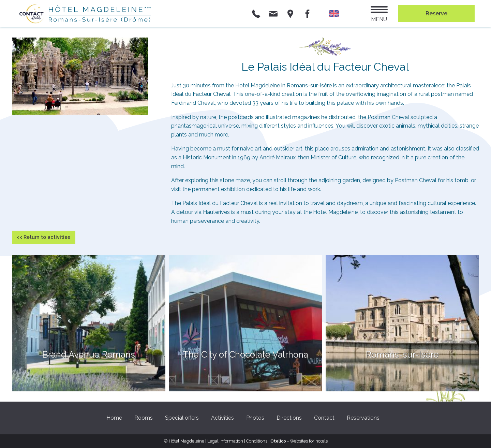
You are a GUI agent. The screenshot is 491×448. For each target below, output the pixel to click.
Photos (255, 418)
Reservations (363, 418)
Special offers (182, 418)
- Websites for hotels (299, 441)
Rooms (144, 418)
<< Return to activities (43, 237)
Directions (289, 418)
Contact (324, 418)
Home (114, 418)
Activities (222, 418)
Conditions (257, 441)
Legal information (225, 441)
